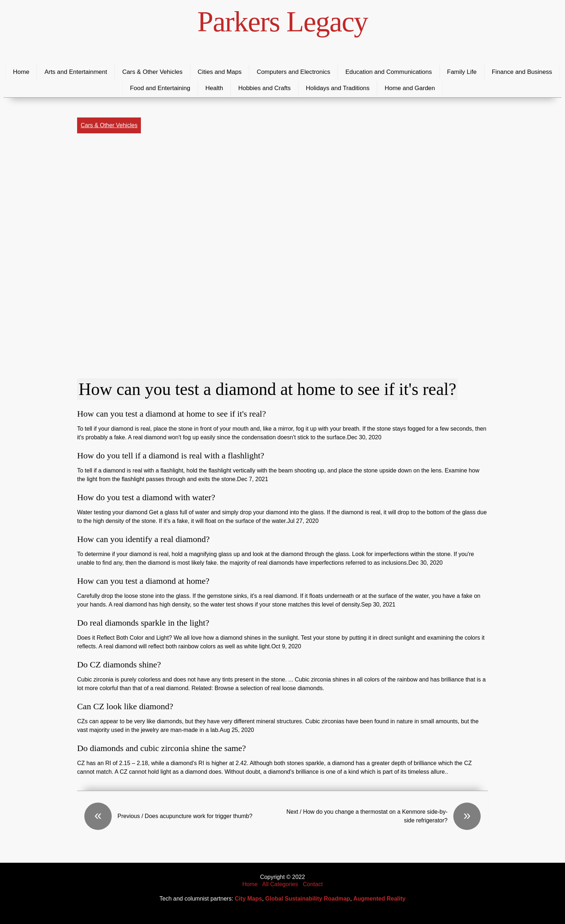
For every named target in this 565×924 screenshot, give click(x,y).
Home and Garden (410, 88)
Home (21, 72)
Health (214, 88)
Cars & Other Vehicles (152, 72)
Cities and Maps (220, 72)
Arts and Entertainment (76, 72)
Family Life (462, 72)
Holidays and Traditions (338, 88)
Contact (313, 884)
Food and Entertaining (160, 88)
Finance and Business (522, 72)
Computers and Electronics (293, 72)
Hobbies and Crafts (264, 88)
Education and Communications (388, 72)
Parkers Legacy (283, 22)
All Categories (280, 884)
